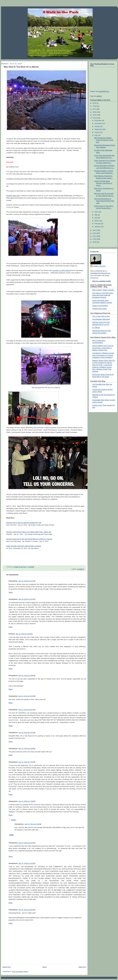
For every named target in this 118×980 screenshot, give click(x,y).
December (98, 121)
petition (99, 96)
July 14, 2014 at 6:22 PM (27, 733)
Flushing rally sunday (100, 309)
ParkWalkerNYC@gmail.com (100, 273)
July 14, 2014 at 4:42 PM (24, 634)
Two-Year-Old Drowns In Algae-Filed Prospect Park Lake (104, 201)
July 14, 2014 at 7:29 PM (27, 801)
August (97, 132)
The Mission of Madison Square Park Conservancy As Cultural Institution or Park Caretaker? (103, 355)
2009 (95, 242)
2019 (95, 103)
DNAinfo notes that (13, 196)
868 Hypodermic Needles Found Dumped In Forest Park (104, 140)
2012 (95, 233)
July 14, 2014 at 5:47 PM (27, 710)
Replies (14, 820)
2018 (95, 106)
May (96, 215)
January (97, 227)
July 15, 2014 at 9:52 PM (27, 910)
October (97, 127)
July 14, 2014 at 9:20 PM (27, 843)
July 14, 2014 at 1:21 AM (27, 581)
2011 (95, 236)
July (96, 135)
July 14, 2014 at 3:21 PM (27, 599)
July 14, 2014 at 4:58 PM (27, 676)
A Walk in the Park (99, 266)
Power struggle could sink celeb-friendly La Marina (24, 546)
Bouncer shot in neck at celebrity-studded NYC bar (24, 523)
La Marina (80, 569)
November (98, 124)
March (97, 221)
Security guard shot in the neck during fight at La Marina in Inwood (29, 539)
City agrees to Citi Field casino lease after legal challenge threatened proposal (103, 295)
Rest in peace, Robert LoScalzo (103, 290)
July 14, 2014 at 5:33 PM (27, 696)
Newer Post (7, 967)
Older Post (82, 967)
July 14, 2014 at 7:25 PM (27, 762)
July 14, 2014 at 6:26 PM (27, 749)
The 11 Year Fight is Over (101, 316)
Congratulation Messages (101, 319)
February (98, 224)
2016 (95, 112)
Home (44, 967)
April (96, 218)
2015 (95, 115)
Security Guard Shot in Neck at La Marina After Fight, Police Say (29, 532)
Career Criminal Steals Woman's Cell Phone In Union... (103, 183)
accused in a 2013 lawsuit (62, 270)
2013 (95, 230)
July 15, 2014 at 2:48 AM (33, 824)
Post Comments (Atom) (20, 972)
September (99, 129)
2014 (95, 118)
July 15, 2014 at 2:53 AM (27, 863)
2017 (95, 109)
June (96, 212)
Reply (11, 592)
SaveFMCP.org (104, 91)
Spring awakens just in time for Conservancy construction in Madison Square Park (103, 348)
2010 (95, 239)
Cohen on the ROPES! (100, 306)
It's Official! (96, 328)
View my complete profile (102, 281)
